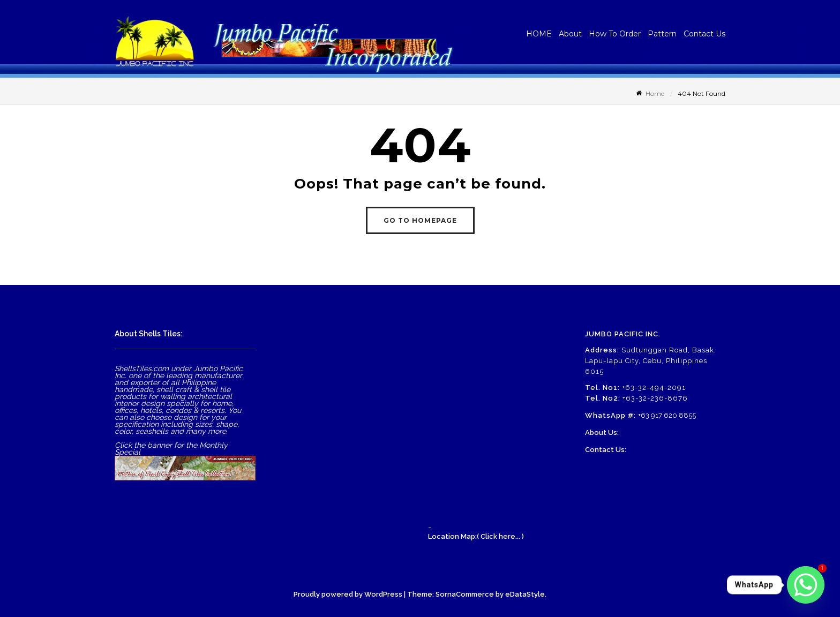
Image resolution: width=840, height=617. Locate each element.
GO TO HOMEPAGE (420, 220)
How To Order (615, 34)
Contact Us (704, 34)
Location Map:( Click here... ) (476, 536)
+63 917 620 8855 (667, 415)
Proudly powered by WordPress (348, 594)
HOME (539, 34)
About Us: (602, 432)
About (570, 34)
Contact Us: (606, 450)
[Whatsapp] (806, 585)
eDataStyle (525, 594)
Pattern (662, 34)
